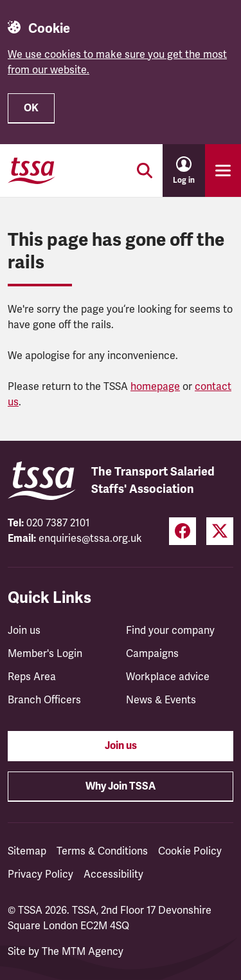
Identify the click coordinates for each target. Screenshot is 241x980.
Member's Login (45, 654)
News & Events (161, 700)
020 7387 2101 (58, 523)
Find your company (170, 631)
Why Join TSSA (121, 786)
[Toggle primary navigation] (223, 171)
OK (31, 108)
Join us (24, 631)
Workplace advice (168, 677)
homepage (155, 387)
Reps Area (32, 677)
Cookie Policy (190, 851)
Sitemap (27, 851)
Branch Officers (44, 700)
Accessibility (113, 874)
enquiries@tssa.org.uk (90, 539)
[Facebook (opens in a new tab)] (183, 531)
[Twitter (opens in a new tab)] (220, 531)
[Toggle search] (145, 171)
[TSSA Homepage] (31, 171)
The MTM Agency (83, 952)
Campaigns (152, 654)
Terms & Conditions (102, 851)
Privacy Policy (40, 874)
